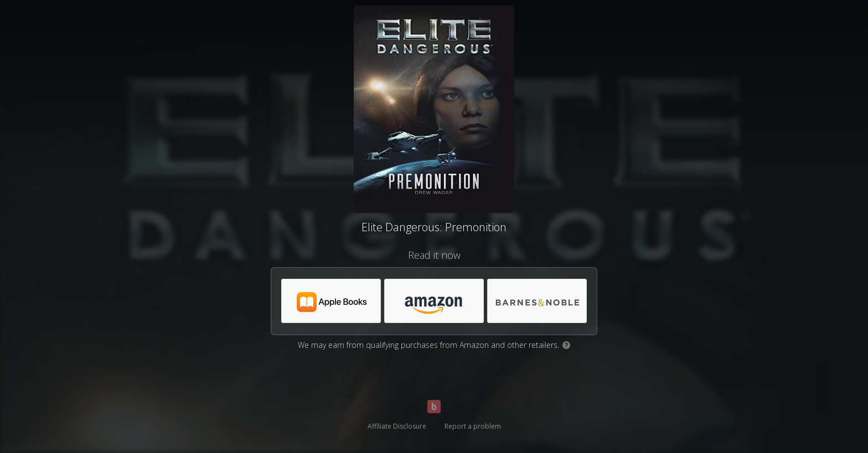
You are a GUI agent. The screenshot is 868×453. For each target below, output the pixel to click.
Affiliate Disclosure (397, 426)
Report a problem (473, 426)
